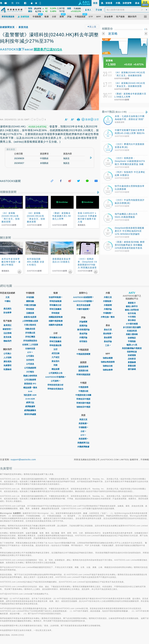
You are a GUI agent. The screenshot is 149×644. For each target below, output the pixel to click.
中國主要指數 (30, 305)
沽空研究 (30, 360)
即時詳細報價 (55, 301)
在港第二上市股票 (30, 345)
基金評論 (83, 334)
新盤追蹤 (132, 366)
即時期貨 (30, 309)
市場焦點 (132, 341)
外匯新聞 (108, 305)
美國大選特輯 (132, 334)
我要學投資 (132, 352)
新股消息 (23, 27)
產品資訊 (7, 309)
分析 (83, 431)
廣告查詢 (7, 361)
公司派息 (30, 364)
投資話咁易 (132, 331)
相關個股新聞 (8, 192)
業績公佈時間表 (30, 376)
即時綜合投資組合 (55, 389)
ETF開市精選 (132, 324)
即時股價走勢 (55, 345)
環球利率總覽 (30, 414)
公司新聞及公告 (56, 373)
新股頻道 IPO (30, 384)
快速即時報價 (55, 297)
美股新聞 (83, 439)
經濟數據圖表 (30, 410)
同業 (55, 365)
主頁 (7, 297)
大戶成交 (55, 357)
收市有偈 (132, 313)
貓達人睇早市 (132, 306)
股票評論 (83, 326)
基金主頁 (108, 330)
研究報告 (83, 341)
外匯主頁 (108, 297)
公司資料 (55, 381)
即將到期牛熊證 (83, 403)
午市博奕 (132, 317)
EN (18, 3)
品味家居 (132, 359)
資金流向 (55, 361)
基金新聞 (108, 337)
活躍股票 (30, 313)
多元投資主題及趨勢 (132, 327)
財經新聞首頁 (7, 27)
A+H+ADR (30, 399)
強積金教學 (108, 370)
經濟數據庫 (30, 406)
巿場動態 (108, 313)
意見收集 (7, 337)
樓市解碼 (132, 369)
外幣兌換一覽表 (108, 317)
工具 (108, 345)
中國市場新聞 (83, 309)
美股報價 (83, 423)
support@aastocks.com (23, 460)
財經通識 (132, 355)
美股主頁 (83, 419)
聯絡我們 (7, 341)
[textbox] (127, 10)
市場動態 (83, 427)
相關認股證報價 (56, 317)
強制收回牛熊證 (83, 407)
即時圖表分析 (55, 305)
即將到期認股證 (83, 375)
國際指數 (30, 301)
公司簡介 (7, 354)
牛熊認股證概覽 (83, 354)
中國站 (8, 301)
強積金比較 (108, 366)
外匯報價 (108, 301)
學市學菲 (132, 320)
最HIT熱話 (114, 112)
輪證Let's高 (132, 345)
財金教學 (7, 313)
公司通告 (30, 356)
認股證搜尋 (83, 367)
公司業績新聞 (30, 368)
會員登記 (7, 325)
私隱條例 (7, 369)
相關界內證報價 (56, 325)
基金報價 (108, 334)
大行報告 (30, 372)
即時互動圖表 (55, 309)
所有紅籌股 (30, 337)
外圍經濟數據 (83, 447)
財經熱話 (132, 338)
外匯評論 (83, 337)
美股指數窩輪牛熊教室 (132, 348)
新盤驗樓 (132, 362)
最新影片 (132, 303)
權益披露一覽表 (30, 388)
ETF (30, 352)
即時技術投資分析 (55, 385)
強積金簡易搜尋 (108, 362)
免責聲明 (7, 365)
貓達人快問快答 (132, 310)
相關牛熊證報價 (56, 321)
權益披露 (55, 369)
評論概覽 (83, 322)
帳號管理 (7, 329)
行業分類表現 (30, 325)
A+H (30, 391)
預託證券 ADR (30, 395)
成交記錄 (55, 353)
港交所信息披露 (83, 305)
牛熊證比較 (83, 391)
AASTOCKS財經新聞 (83, 297)
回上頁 (92, 27)
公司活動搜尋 (30, 380)
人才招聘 (7, 358)
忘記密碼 (7, 333)
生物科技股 (30, 349)
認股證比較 (83, 371)
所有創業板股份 (30, 341)
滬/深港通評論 (83, 330)
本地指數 (30, 297)
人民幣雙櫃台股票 (30, 321)
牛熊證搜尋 (83, 387)
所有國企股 (30, 333)
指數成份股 (30, 329)
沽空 (55, 349)
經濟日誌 (30, 402)
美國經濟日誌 (83, 443)
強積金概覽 (108, 358)
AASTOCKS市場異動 (56, 377)
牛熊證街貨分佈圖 (83, 395)
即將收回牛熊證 (83, 399)
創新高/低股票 (30, 317)
